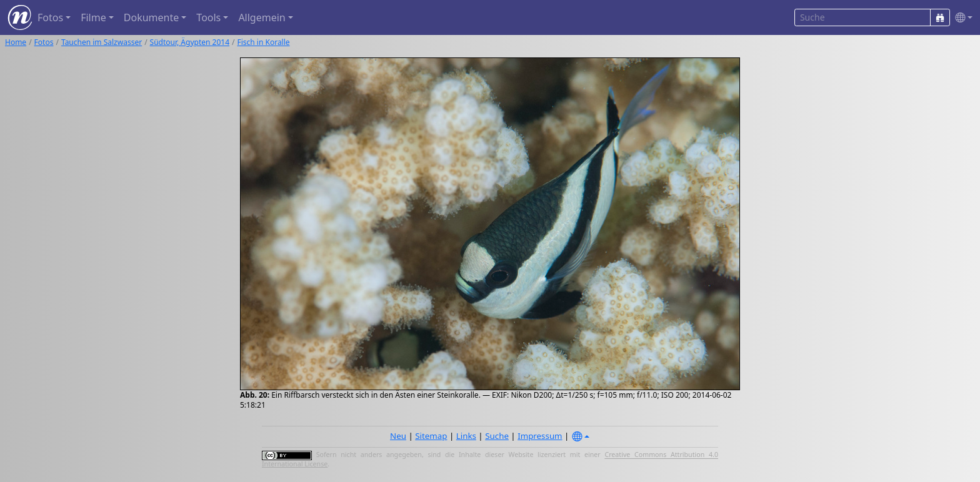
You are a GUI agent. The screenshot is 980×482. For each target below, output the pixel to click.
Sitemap (431, 436)
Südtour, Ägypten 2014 (190, 42)
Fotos (44, 42)
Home (16, 42)
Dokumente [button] (151, 17)
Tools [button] (208, 17)
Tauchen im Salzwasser (102, 42)
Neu (398, 436)
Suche (497, 436)
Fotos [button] (50, 17)
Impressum (540, 436)
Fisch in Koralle (263, 42)
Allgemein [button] (262, 17)
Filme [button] (93, 17)
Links (466, 436)
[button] (961, 18)
